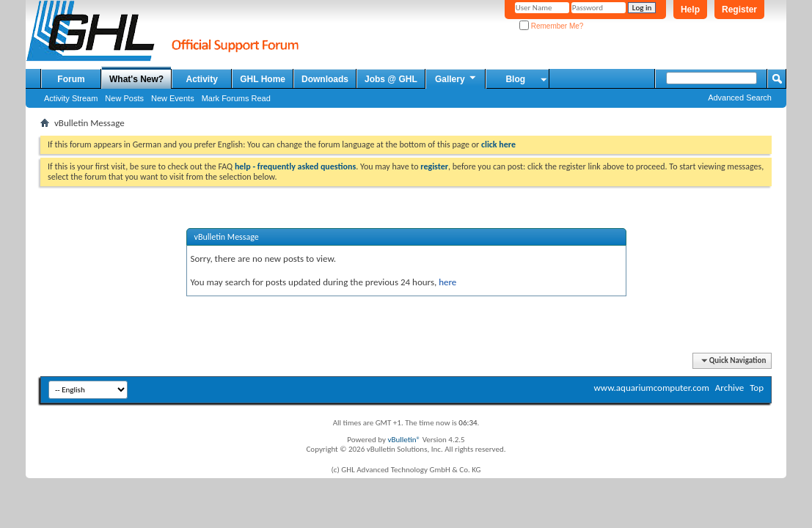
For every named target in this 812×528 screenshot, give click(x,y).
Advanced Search (740, 98)
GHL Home (263, 79)
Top (757, 388)
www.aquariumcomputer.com (651, 388)
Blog (515, 79)
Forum (71, 79)
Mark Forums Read (236, 98)
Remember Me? (551, 26)
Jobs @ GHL (391, 79)
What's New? (136, 79)
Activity (202, 79)
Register (739, 10)
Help (690, 10)
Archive (729, 388)
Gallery (456, 78)
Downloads (325, 79)
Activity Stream (71, 98)
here (447, 282)
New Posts (124, 98)
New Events (173, 98)
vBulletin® (404, 440)
